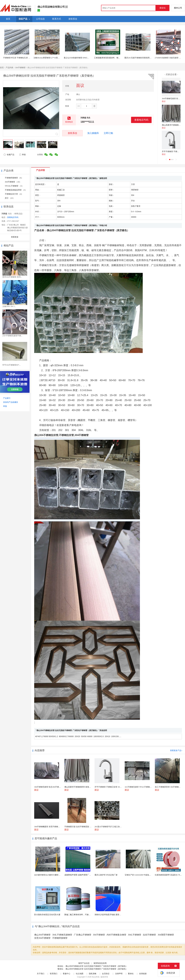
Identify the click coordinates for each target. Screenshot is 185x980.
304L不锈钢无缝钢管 (62, 935)
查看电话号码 (141, 120)
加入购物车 (93, 133)
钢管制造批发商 (100, 963)
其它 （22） (10, 198)
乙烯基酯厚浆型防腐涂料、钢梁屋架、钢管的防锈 (115, 58)
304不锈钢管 (20, 68)
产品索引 (7, 398)
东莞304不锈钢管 (42, 938)
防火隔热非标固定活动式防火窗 (47, 915)
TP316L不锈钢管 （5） (14, 186)
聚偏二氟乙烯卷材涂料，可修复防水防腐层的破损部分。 (88, 915)
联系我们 (54, 974)
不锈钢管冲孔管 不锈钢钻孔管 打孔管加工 (20, 58)
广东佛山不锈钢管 (83, 935)
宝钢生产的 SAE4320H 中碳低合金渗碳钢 (142, 875)
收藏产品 (9, 155)
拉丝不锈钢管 (149, 935)
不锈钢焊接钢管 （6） (14, 178)
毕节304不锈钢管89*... (11, 365)
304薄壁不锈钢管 (166, 935)
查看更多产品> (176, 750)
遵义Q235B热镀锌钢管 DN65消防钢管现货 (81, 58)
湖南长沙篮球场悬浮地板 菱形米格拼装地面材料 (114, 915)
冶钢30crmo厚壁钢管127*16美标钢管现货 (50, 58)
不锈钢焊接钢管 (60, 938)
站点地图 (80, 974)
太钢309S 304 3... (9, 306)
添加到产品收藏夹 (11, 402)
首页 (2, 68)
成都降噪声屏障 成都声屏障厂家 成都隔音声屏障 (84, 875)
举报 (22, 155)
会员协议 (106, 974)
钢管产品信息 (84, 963)
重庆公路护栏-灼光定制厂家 (106, 875)
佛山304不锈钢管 (42, 935)
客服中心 (67, 974)
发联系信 (72, 133)
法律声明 (119, 974)
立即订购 (108, 133)
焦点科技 (96, 977)
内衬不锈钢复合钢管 (116, 935)
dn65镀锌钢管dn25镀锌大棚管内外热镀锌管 (52, 875)
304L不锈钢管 (135, 935)
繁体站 (131, 974)
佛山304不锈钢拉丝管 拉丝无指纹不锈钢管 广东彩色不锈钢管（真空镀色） (96, 966)
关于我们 (41, 974)
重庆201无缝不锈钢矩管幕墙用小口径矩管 (142, 58)
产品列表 (9, 68)
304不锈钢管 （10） (13, 182)
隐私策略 (93, 974)
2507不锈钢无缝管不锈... (12, 336)
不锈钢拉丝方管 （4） (14, 194)
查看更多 (15, 237)
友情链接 (143, 974)
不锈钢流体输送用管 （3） (16, 190)
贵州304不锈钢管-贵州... (12, 277)
